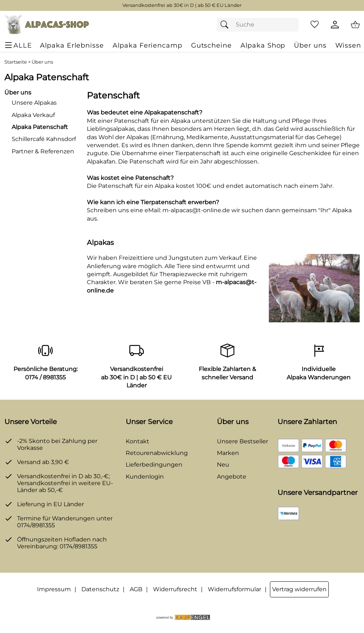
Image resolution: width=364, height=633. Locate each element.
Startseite (16, 62)
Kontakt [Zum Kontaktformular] (137, 441)
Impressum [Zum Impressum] (54, 589)
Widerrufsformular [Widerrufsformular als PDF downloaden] (234, 589)
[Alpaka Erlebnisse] (72, 45)
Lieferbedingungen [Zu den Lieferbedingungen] (154, 465)
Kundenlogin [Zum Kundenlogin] (145, 477)
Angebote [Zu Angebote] (232, 477)
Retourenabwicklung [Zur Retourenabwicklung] (157, 453)
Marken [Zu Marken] (228, 453)
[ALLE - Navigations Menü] (19, 45)
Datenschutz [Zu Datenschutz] (100, 589)
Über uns (42, 62)
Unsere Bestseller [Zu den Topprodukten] (242, 441)
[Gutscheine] (211, 45)
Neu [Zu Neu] (223, 465)
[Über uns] (310, 45)
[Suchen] (226, 25)
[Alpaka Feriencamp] (147, 45)
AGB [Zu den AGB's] (136, 589)
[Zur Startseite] (47, 25)
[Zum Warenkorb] (355, 25)
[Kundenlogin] (335, 25)
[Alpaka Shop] (263, 45)
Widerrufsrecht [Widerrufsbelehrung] (175, 589)
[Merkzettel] (315, 25)
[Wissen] (348, 45)
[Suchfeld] (258, 25)
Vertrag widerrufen (299, 589)
